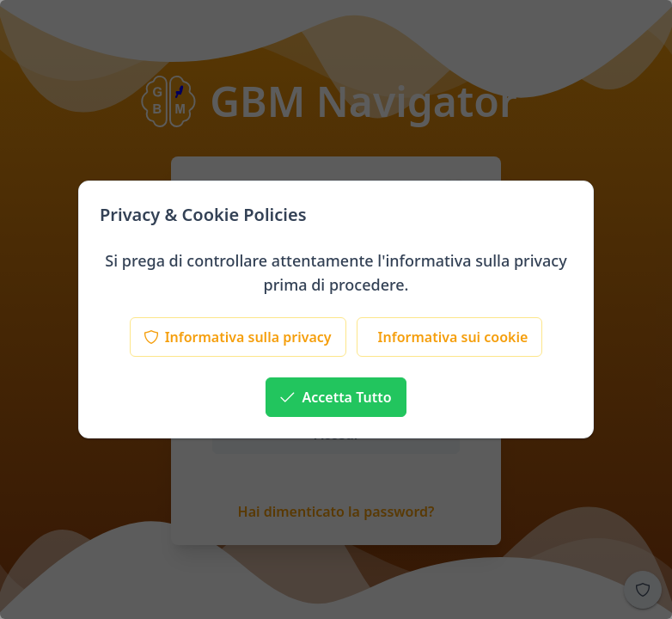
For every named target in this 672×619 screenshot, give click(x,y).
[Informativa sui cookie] (450, 337)
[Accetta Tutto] (336, 397)
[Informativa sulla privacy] (238, 337)
